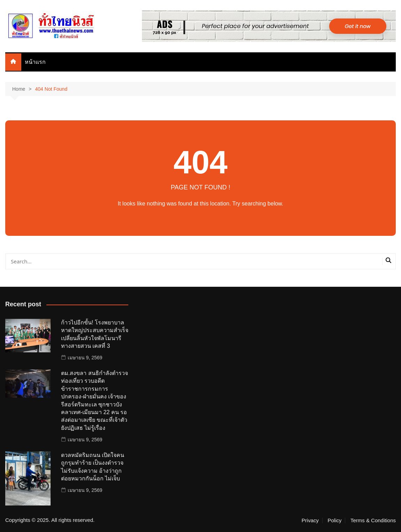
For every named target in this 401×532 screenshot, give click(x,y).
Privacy (310, 520)
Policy (334, 520)
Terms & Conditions (373, 520)
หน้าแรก (35, 62)
